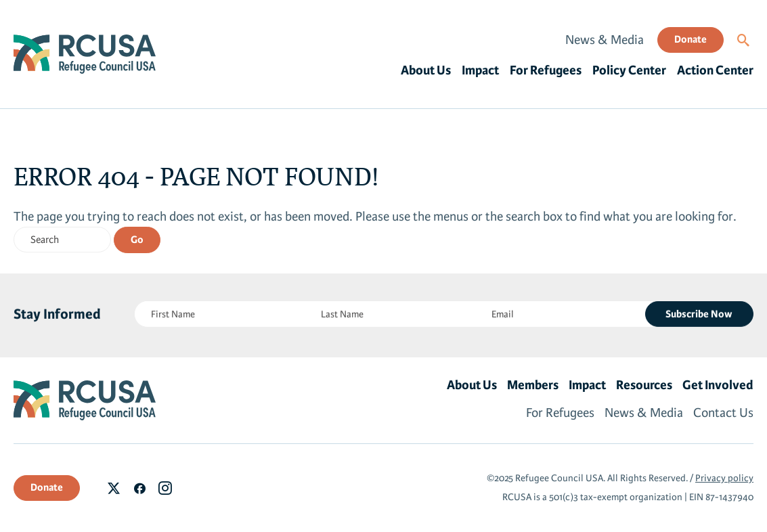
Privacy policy (724, 478)
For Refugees (546, 70)
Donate (691, 39)
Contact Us (723, 413)
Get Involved (718, 385)
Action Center (715, 70)
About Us (426, 70)
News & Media (605, 40)
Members (533, 385)
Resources (644, 385)
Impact (480, 70)
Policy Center (629, 70)
